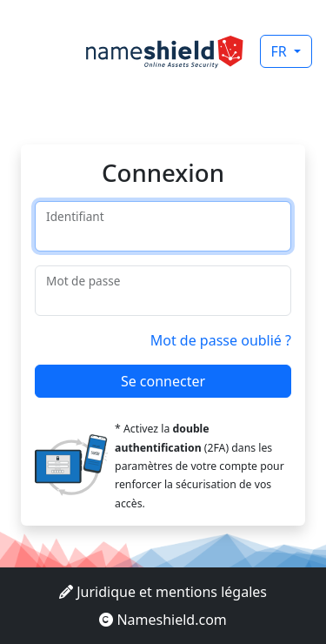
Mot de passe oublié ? (221, 340)
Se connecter (163, 381)
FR (281, 51)
